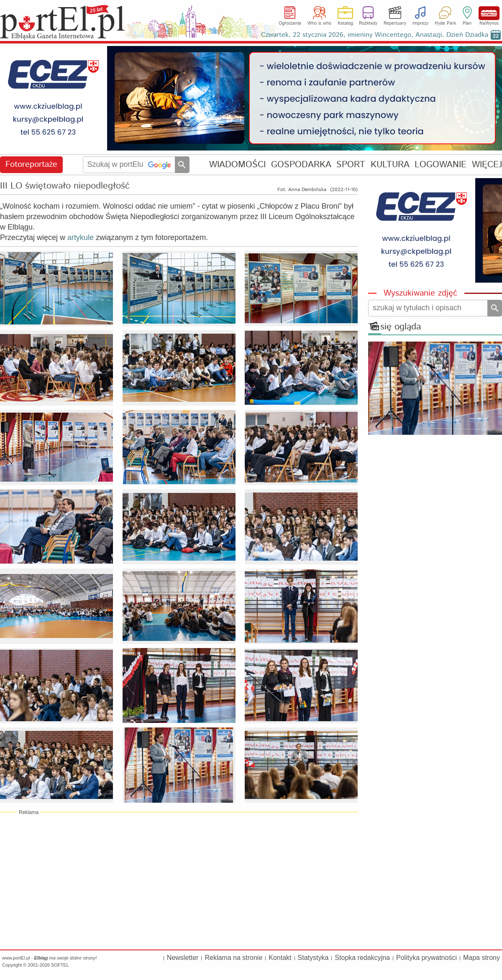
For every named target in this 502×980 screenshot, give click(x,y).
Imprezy (420, 23)
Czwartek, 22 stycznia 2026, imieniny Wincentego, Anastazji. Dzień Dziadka (375, 35)
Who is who (319, 23)
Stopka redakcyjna (362, 958)
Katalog (345, 23)
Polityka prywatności (426, 958)
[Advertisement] (179, 880)
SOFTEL (60, 965)
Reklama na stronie (233, 958)
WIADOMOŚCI (237, 165)
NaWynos (489, 13)
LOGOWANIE (441, 165)
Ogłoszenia (290, 23)
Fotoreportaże (31, 165)
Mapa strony (482, 958)
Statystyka (313, 958)
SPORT (351, 165)
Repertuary (395, 23)
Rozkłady (368, 23)
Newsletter (183, 958)
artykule (81, 237)
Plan (467, 23)
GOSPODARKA (301, 165)
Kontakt (280, 958)
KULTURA (390, 165)
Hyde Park (445, 23)
